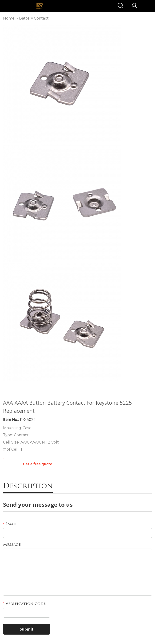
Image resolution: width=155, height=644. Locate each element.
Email (10, 524)
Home (9, 18)
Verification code (24, 604)
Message (12, 545)
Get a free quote (38, 464)
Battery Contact (34, 18)
